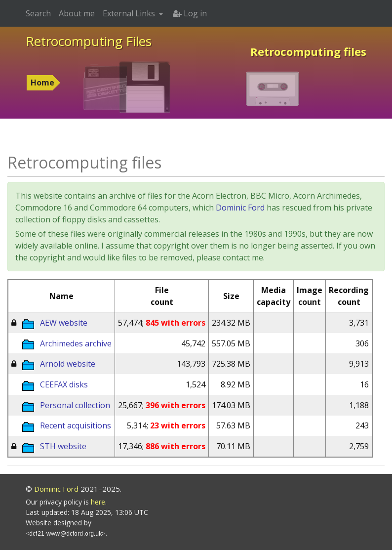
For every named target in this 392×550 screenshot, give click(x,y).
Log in (190, 13)
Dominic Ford (240, 208)
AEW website (64, 323)
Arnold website (68, 364)
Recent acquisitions (76, 425)
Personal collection (75, 405)
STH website (63, 446)
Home (42, 83)
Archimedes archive (76, 343)
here (98, 502)
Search (38, 13)
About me (77, 13)
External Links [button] (130, 13)
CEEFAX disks (64, 384)
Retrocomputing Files (89, 41)
